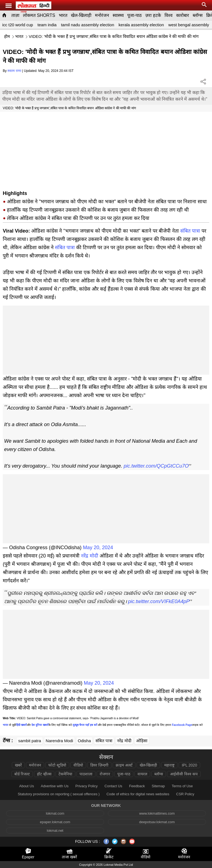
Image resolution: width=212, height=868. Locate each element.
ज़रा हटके (153, 15)
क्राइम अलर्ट (124, 765)
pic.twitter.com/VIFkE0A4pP (159, 601)
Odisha (84, 741)
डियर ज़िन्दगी (99, 765)
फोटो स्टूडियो (57, 765)
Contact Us (113, 786)
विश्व (169, 15)
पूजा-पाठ (134, 15)
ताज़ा (15, 15)
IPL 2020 (189, 765)
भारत (63, 15)
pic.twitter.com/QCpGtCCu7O (156, 466)
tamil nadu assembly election (88, 25)
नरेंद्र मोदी (90, 556)
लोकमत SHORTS (39, 15)
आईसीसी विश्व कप (184, 774)
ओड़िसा (142, 741)
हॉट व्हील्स (44, 774)
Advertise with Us (55, 786)
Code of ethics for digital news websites (138, 794)
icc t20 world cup (18, 25)
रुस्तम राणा (14, 71)
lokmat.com (55, 813)
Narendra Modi (59, 741)
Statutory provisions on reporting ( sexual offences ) (59, 794)
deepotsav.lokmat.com (157, 822)
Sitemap (158, 786)
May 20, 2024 (98, 548)
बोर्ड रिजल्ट (22, 774)
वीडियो (78, 765)
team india (47, 25)
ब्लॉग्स (198, 15)
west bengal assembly (189, 25)
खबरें (18, 765)
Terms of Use (182, 786)
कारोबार (183, 15)
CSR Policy (185, 794)
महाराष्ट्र (169, 765)
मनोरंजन (102, 15)
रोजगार (105, 774)
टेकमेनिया (65, 774)
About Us (26, 786)
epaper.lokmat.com (55, 822)
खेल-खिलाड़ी (81, 15)
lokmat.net (55, 831)
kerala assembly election (141, 25)
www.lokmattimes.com (157, 813)
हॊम (7, 36)
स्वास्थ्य (118, 15)
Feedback (137, 786)
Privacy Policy (87, 786)
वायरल (142, 774)
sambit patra (30, 741)
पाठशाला (86, 774)
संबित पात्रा (190, 231)
